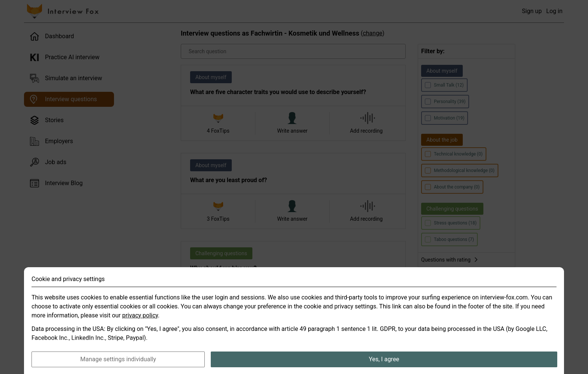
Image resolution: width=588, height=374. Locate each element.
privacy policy (140, 330)
